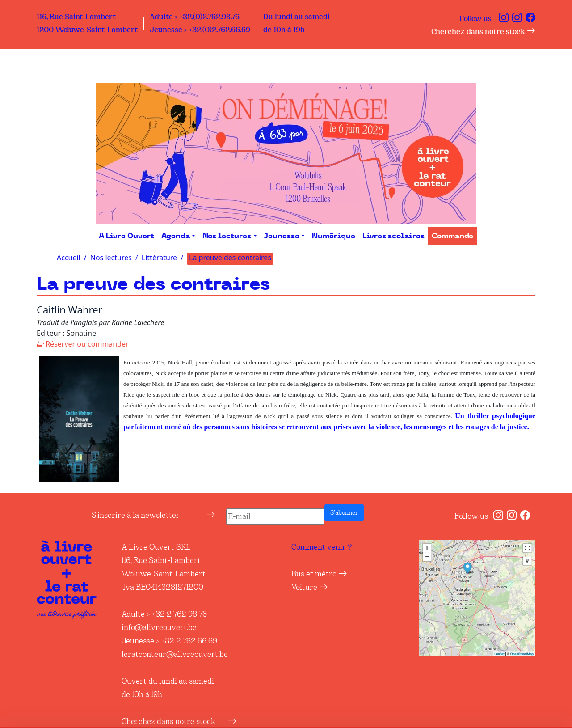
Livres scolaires (393, 236)
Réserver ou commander (83, 344)
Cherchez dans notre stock (483, 32)
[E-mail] (275, 516)
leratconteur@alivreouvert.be (175, 654)
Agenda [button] (176, 236)
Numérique (334, 236)
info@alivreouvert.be (159, 627)
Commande (452, 236)
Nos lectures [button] (227, 236)
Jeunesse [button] (282, 236)
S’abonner (344, 512)
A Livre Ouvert (126, 236)
